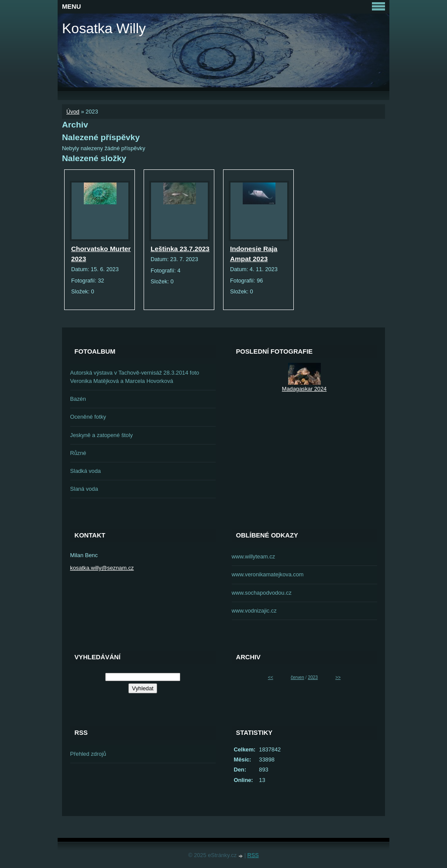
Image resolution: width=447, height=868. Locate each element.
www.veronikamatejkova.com (268, 574)
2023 (313, 677)
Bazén (78, 399)
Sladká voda (86, 471)
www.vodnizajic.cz (254, 611)
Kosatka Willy (104, 28)
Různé (78, 453)
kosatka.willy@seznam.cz (102, 568)
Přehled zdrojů (88, 754)
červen (297, 677)
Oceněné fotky (88, 417)
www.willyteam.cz (254, 556)
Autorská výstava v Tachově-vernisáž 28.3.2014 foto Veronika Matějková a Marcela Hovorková (135, 377)
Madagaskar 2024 (304, 389)
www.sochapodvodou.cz (262, 593)
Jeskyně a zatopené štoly (102, 435)
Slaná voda (84, 489)
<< (271, 677)
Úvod (73, 112)
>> (338, 677)
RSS (253, 855)
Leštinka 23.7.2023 (180, 249)
